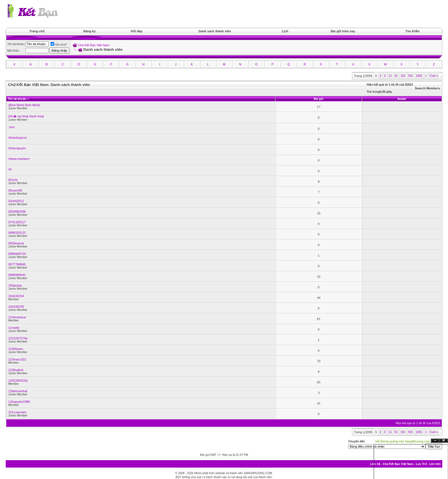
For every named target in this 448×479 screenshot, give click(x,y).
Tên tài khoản (17, 99)
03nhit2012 (16, 201)
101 (403, 76)
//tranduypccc (18, 138)
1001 (419, 76)
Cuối (434, 76)
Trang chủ (37, 31)
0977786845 (17, 264)
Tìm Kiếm (412, 31)
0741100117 (17, 222)
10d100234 (16, 296)
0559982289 (17, 212)
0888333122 (17, 233)
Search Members (427, 88)
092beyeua (16, 243)
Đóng (444, 441)
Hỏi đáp (137, 31)
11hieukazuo (17, 317)
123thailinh (16, 370)
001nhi (13, 180)
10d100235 (16, 307)
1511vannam (17, 412)
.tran (11, 127)
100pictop (15, 285)
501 (411, 76)
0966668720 (17, 254)
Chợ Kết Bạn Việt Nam (94, 45)
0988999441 (17, 275)
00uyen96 (15, 190)
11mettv (14, 328)
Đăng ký (90, 31)
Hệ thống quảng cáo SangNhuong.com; (403, 441)
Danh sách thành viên (215, 31)
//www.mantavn (19, 159)
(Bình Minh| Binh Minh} (24, 105)
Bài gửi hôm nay (343, 31)
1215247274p (18, 338)
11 (390, 76)
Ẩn (435, 441)
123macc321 (17, 359)
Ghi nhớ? (59, 45)
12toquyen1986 (19, 402)
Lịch (285, 31)
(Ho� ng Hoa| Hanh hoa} (26, 116)
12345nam (16, 349)
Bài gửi (319, 99)
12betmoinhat (18, 391)
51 (396, 76)
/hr (10, 169)
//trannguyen (17, 148)
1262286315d (18, 381)
